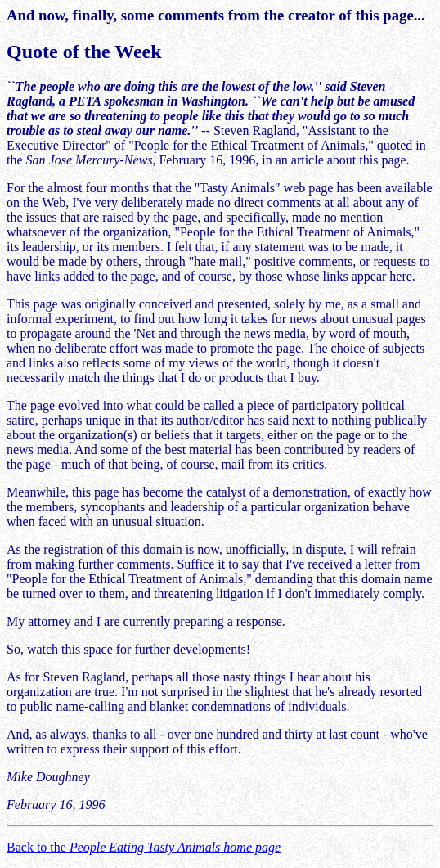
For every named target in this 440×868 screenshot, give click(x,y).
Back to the (144, 847)
